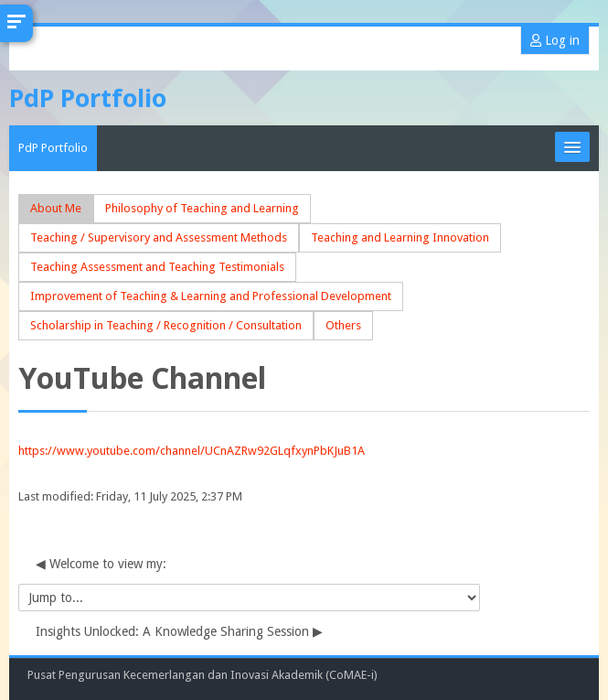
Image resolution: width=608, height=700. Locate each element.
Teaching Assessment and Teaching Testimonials (157, 267)
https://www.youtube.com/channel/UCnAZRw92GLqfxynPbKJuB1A (192, 451)
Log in (555, 40)
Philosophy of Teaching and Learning (202, 208)
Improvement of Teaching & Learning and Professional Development (211, 296)
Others (343, 325)
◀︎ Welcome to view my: (101, 564)
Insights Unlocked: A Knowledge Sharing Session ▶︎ (179, 631)
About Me (56, 208)
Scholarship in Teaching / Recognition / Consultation (166, 325)
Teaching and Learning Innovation (400, 237)
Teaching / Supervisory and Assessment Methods (159, 237)
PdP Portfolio (53, 148)
